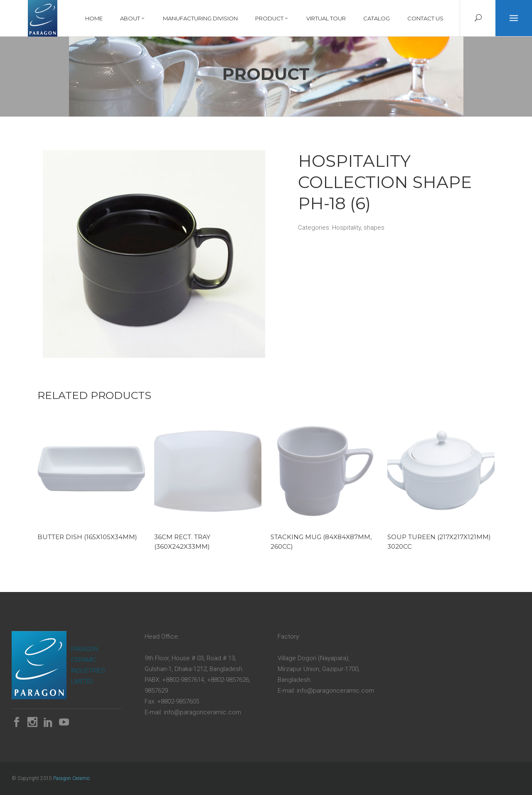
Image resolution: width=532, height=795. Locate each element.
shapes (374, 228)
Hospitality (346, 228)
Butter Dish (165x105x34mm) (87, 537)
